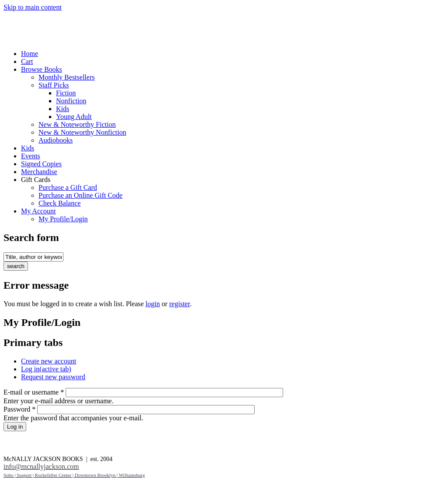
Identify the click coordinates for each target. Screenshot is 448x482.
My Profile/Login (63, 219)
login (153, 304)
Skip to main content (33, 7)
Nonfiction (71, 101)
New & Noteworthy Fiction (77, 124)
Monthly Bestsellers (66, 77)
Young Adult (74, 117)
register (180, 304)
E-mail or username (34, 392)
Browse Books (42, 69)
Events (31, 156)
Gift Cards (36, 180)
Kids (63, 109)
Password (19, 409)
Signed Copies (41, 164)
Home (30, 54)
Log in (46, 369)
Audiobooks (56, 140)
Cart (27, 61)
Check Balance (59, 203)
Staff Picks (54, 85)
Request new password (53, 377)
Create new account (49, 361)
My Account (38, 211)
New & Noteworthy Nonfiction (82, 132)
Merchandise (39, 172)
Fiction (66, 93)
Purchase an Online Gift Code (80, 195)
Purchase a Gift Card (68, 187)
